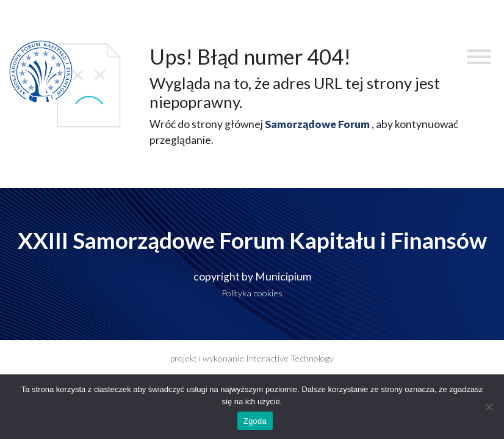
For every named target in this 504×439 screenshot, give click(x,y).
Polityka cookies (252, 293)
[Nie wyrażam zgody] (489, 407)
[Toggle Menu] (479, 57)
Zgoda (255, 421)
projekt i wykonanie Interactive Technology (252, 358)
